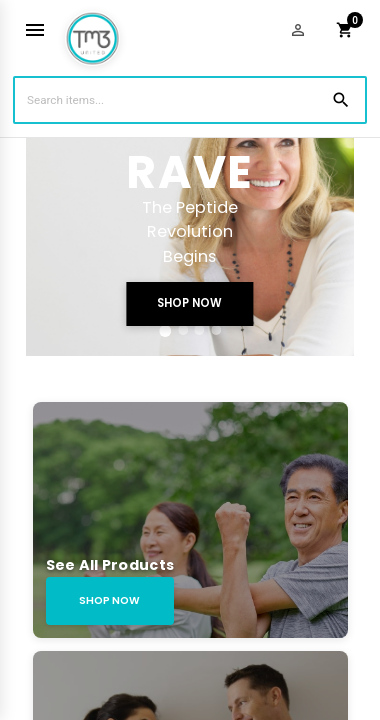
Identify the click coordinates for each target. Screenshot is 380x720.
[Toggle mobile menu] (35, 30)
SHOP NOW (189, 303)
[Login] (298, 30)
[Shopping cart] (345, 30)
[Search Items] (190, 100)
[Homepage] (92, 30)
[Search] (341, 100)
